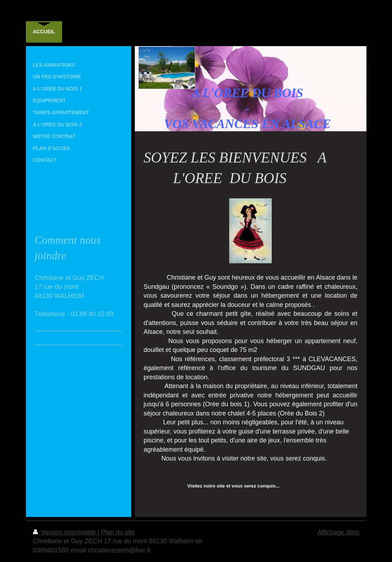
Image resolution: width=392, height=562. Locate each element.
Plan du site (118, 532)
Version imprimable (65, 532)
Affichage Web (338, 532)
